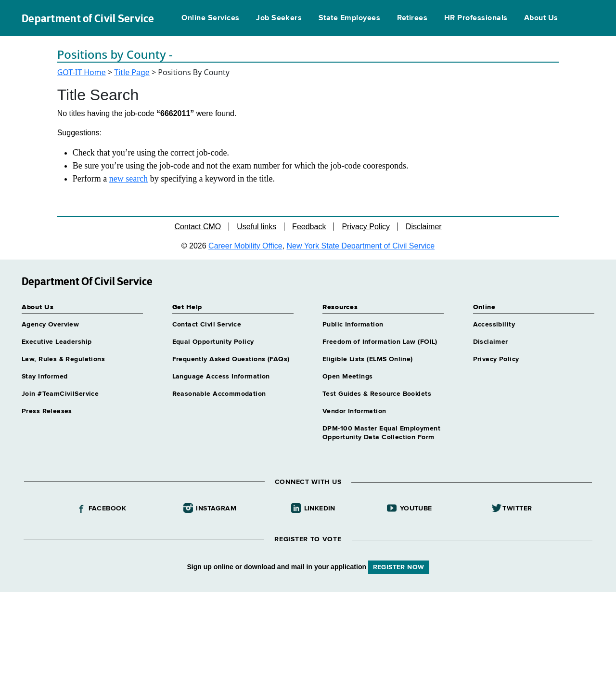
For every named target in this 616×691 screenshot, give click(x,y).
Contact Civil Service (207, 325)
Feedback (309, 227)
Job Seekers (279, 18)
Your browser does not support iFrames (308, 640)
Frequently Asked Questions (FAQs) (231, 359)
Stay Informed (45, 377)
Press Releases (47, 411)
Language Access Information (221, 377)
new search (128, 179)
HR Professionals (476, 18)
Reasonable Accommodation (219, 394)
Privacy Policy (366, 227)
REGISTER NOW (399, 567)
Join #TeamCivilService (60, 394)
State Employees (349, 18)
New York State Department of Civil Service (361, 246)
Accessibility (494, 325)
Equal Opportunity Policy (213, 342)
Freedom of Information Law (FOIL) (380, 342)
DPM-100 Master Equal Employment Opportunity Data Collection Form (381, 433)
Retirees (412, 18)
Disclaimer (424, 227)
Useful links (257, 227)
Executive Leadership (57, 342)
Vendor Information (354, 411)
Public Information (353, 325)
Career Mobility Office (245, 246)
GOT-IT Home (82, 72)
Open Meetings (347, 377)
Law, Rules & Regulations (63, 359)
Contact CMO (198, 227)
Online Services (210, 18)
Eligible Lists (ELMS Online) (368, 359)
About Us (541, 18)
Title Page (132, 72)
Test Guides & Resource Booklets (377, 394)
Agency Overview (50, 325)
